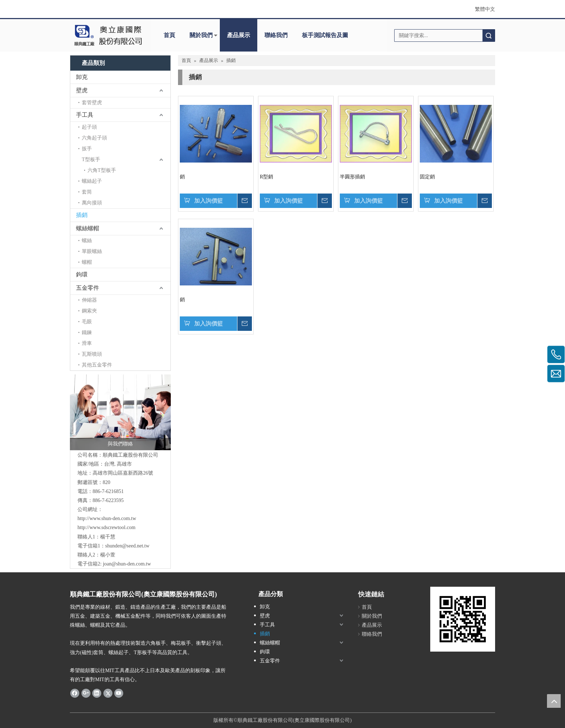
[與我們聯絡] (120, 412)
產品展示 (239, 35)
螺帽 (87, 262)
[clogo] (107, 35)
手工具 (85, 115)
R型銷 (266, 177)
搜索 (489, 35)
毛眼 (87, 322)
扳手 (87, 149)
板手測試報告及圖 (325, 35)
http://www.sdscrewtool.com (106, 527)
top (554, 701)
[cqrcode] (463, 619)
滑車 (87, 343)
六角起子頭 (94, 138)
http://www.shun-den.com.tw (107, 518)
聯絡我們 (276, 35)
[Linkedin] (97, 693)
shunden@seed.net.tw (127, 546)
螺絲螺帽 (88, 228)
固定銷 (427, 177)
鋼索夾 (89, 311)
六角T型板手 (102, 170)
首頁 (169, 35)
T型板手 (91, 159)
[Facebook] (75, 693)
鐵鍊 (87, 332)
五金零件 (88, 288)
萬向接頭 (92, 203)
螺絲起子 (92, 181)
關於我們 (201, 35)
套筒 (87, 192)
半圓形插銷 (352, 177)
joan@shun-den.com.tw (127, 564)
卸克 (82, 77)
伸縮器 (89, 300)
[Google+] (86, 693)
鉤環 (82, 274)
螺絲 (87, 241)
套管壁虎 (92, 103)
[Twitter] (108, 693)
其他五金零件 (97, 365)
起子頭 (89, 127)
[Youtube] (119, 693)
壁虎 (82, 90)
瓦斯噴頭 (92, 354)
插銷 (82, 215)
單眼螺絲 (92, 251)
